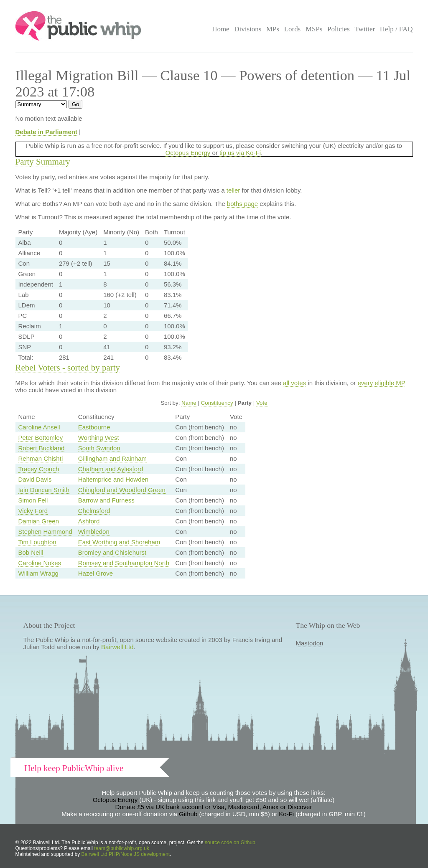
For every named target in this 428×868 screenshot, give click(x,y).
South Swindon (99, 448)
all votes (294, 383)
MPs (273, 29)
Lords (293, 29)
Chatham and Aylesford (111, 469)
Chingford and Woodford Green (122, 490)
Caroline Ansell (39, 427)
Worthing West (99, 438)
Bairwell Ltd (117, 647)
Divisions (248, 29)
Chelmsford (94, 511)
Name (189, 403)
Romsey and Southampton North (124, 563)
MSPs (314, 29)
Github (188, 814)
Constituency (217, 403)
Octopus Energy (188, 153)
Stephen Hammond (45, 532)
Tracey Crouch (39, 469)
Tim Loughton (37, 542)
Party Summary (43, 162)
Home (220, 29)
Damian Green (39, 521)
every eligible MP (382, 383)
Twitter (365, 29)
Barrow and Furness (106, 500)
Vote (262, 403)
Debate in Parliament (46, 132)
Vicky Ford (33, 511)
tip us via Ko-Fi (240, 153)
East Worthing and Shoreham (119, 542)
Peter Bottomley (41, 438)
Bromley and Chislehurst (112, 552)
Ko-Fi (286, 814)
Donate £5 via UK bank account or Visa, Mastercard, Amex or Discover (214, 807)
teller (233, 190)
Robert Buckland (42, 448)
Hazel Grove (96, 573)
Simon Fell (33, 500)
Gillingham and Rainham (112, 458)
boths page (242, 204)
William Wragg (38, 573)
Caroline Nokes (40, 563)
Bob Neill (31, 552)
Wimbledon (94, 532)
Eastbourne (94, 427)
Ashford (89, 521)
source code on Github (230, 843)
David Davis (35, 479)
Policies (339, 29)
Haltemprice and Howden (113, 479)
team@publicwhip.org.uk (122, 848)
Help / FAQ (396, 29)
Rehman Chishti (41, 458)
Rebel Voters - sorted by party (68, 368)
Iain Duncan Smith (44, 490)
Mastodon (310, 643)
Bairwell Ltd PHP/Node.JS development (126, 854)
